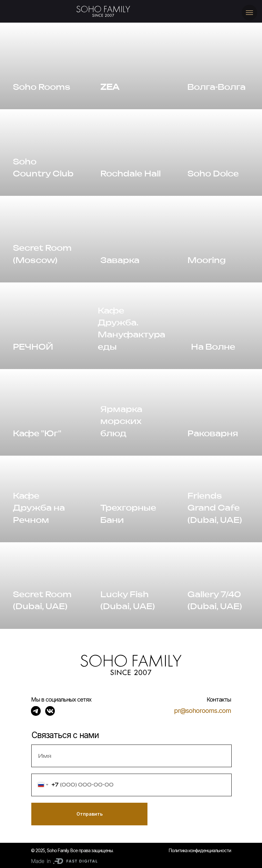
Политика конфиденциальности (200, 850)
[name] (131, 756)
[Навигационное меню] (249, 13)
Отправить (90, 814)
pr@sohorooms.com (202, 711)
